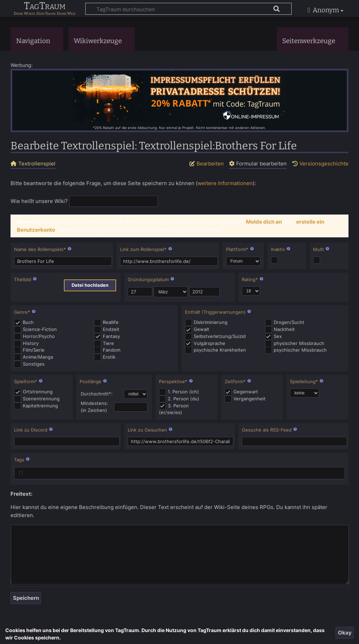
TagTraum (45, 6)
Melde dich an (264, 222)
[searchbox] (21, 474)
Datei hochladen (90, 285)
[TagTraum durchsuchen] (188, 9)
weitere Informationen (225, 183)
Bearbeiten (210, 164)
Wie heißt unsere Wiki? (39, 201)
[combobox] (179, 473)
